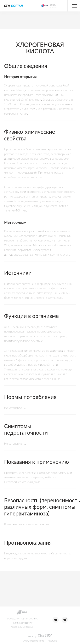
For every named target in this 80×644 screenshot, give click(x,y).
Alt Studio (52, 641)
